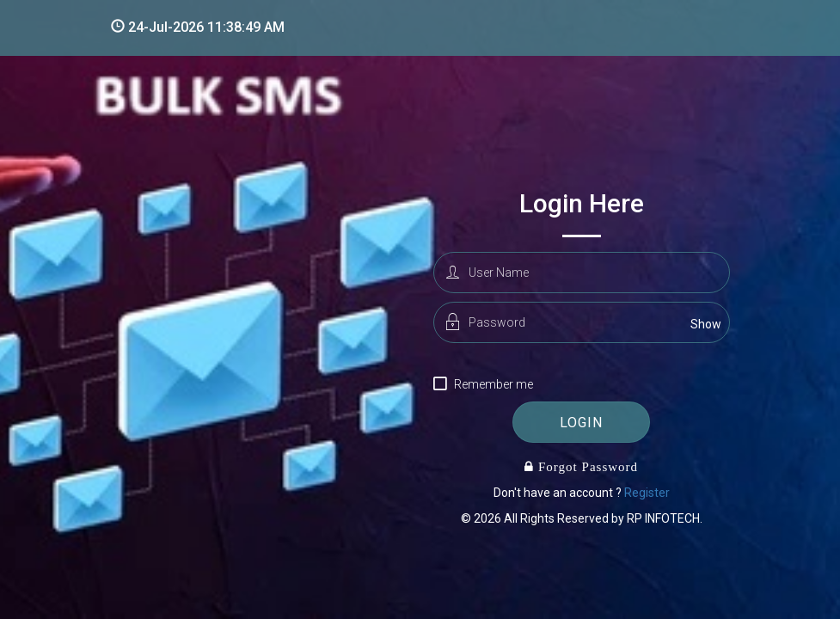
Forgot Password (586, 466)
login (581, 423)
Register (647, 493)
